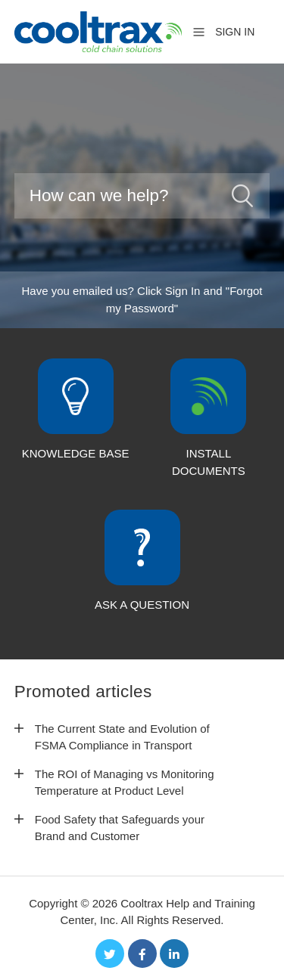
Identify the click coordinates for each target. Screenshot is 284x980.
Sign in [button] (235, 32)
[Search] (142, 196)
